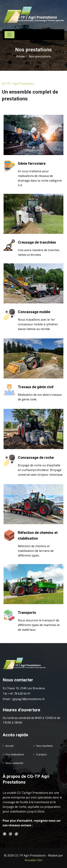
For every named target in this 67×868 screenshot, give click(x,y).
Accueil (9, 746)
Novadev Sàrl (33, 860)
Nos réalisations (15, 754)
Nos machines (45, 746)
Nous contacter (14, 763)
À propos (42, 754)
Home (20, 56)
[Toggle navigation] (9, 35)
